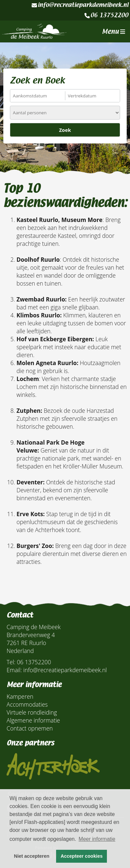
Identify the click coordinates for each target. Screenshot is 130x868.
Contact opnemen (30, 728)
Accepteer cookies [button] (82, 856)
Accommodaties (27, 704)
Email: (14, 670)
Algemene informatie (33, 720)
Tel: (11, 662)
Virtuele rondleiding (32, 712)
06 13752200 (106, 15)
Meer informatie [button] (97, 839)
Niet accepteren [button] (32, 856)
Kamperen (20, 696)
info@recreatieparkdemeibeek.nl (80, 5)
